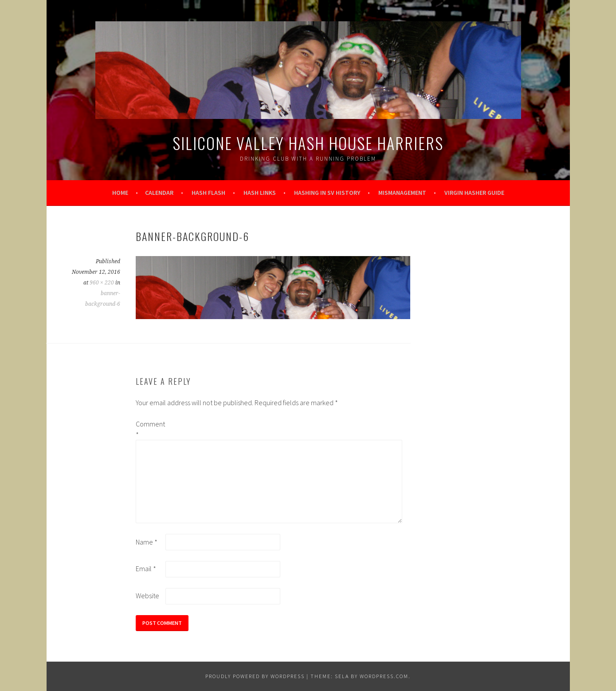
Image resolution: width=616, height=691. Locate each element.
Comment (150, 429)
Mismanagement (402, 193)
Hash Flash (208, 193)
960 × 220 (102, 283)
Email (146, 569)
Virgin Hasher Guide (474, 193)
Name (147, 542)
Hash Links (260, 193)
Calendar (159, 193)
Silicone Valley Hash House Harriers (308, 143)
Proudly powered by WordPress (255, 676)
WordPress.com (384, 676)
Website (147, 596)
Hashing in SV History (327, 193)
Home (120, 193)
